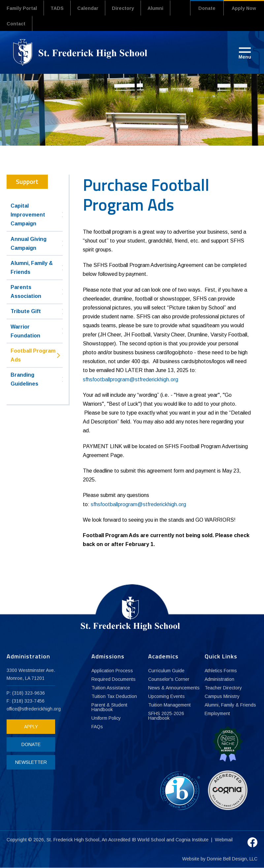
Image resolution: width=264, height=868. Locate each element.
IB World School (148, 840)
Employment (217, 713)
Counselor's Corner (169, 679)
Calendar (88, 8)
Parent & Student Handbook (109, 707)
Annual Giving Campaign (29, 244)
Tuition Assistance (111, 688)
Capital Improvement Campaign (28, 215)
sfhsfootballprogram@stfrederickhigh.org (131, 379)
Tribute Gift (26, 311)
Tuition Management (169, 705)
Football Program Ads (33, 355)
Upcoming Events (166, 696)
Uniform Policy (106, 718)
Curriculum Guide (166, 671)
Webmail (224, 840)
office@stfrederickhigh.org (34, 709)
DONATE (31, 744)
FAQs (97, 727)
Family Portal (22, 8)
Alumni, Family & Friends (32, 268)
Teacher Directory (223, 688)
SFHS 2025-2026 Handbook (166, 716)
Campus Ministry (222, 696)
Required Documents (114, 679)
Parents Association (26, 292)
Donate (207, 8)
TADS (57, 8)
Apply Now (244, 8)
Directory (123, 8)
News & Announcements (174, 688)
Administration (219, 679)
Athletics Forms (221, 671)
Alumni (155, 8)
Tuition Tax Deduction (114, 696)
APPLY (31, 727)
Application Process (112, 671)
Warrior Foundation (25, 331)
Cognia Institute (192, 840)
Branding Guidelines (24, 379)
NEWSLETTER (31, 762)
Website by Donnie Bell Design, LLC (220, 859)
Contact (16, 24)
